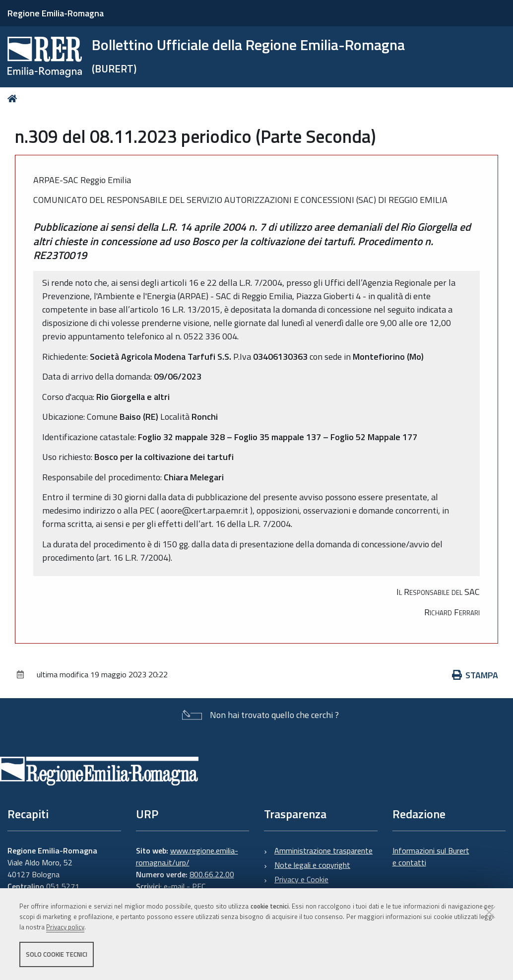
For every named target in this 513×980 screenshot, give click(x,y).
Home (14, 98)
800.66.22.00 (212, 874)
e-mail (174, 886)
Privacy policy (65, 927)
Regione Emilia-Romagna (56, 13)
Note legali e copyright (312, 865)
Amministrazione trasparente (323, 850)
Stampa (475, 675)
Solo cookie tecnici (57, 954)
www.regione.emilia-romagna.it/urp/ (187, 856)
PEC (199, 886)
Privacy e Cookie (301, 879)
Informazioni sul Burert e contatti (431, 856)
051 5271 (63, 886)
